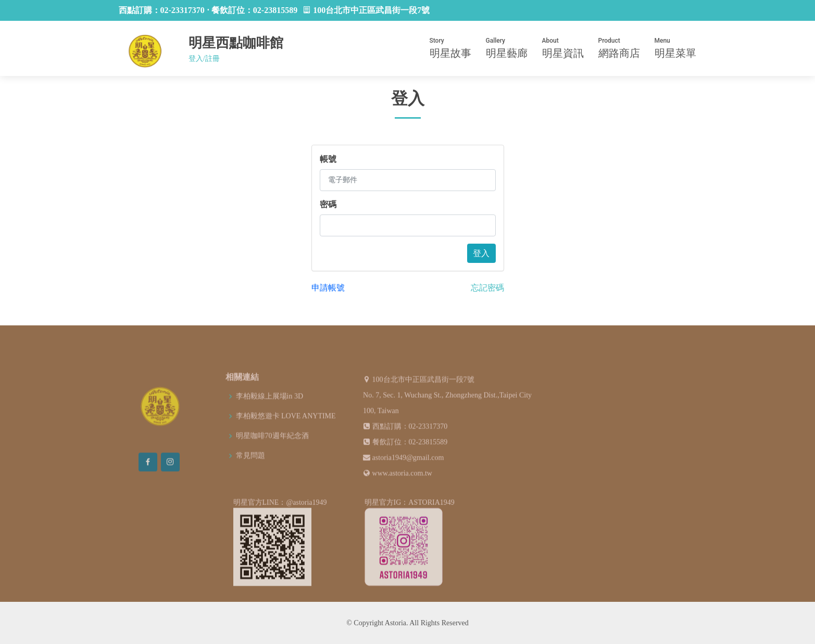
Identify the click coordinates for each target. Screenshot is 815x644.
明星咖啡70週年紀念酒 (272, 451)
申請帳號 (328, 288)
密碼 (328, 204)
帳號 (328, 159)
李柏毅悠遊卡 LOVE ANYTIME (286, 432)
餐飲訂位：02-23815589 (410, 457)
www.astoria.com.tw (402, 489)
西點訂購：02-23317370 (410, 442)
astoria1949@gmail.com (408, 473)
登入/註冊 (204, 59)
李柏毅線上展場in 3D (270, 412)
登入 (481, 253)
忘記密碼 (487, 288)
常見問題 (250, 471)
